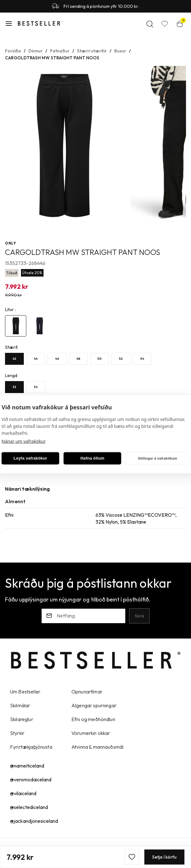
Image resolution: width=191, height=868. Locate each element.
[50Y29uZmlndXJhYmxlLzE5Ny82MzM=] (100, 359)
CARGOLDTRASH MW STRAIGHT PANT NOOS (52, 57)
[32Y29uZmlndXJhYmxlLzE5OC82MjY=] (14, 387)
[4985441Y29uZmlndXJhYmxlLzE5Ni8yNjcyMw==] (39, 326)
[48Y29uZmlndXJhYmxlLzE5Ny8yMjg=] (78, 359)
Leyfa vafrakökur (30, 458)
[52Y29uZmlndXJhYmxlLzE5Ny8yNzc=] (121, 359)
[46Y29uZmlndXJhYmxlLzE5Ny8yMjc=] (57, 359)
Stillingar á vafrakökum (157, 458)
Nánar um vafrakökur (24, 441)
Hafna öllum (93, 458)
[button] (9, 23)
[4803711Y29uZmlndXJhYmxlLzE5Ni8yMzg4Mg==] (16, 326)
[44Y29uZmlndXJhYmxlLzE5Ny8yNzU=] (36, 359)
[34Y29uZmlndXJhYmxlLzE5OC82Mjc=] (36, 387)
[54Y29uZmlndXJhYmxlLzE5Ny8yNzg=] (142, 359)
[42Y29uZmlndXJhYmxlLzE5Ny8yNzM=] (14, 359)
